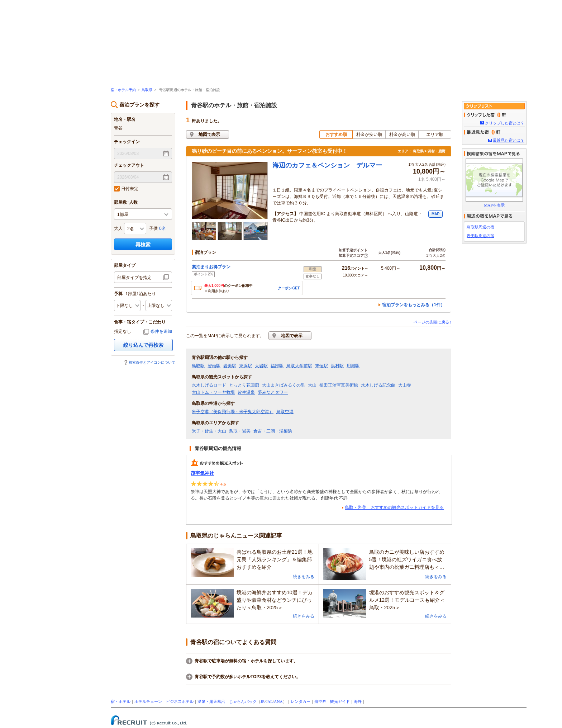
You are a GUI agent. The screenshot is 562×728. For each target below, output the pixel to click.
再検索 (143, 245)
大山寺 (405, 385)
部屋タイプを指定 (134, 278)
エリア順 (435, 134)
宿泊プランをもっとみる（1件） (413, 305)
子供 (153, 228)
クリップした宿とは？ (505, 123)
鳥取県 (147, 90)
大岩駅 (261, 366)
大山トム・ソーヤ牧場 (213, 392)
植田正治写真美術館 (339, 385)
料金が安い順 (369, 134)
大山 (312, 385)
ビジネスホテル (180, 701)
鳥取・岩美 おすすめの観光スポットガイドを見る (394, 507)
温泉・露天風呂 (211, 701)
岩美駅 (230, 366)
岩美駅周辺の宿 (480, 236)
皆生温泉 (246, 392)
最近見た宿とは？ (509, 140)
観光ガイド (340, 701)
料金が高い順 (402, 134)
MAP (435, 214)
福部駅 (277, 366)
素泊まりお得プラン (211, 267)
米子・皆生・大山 (209, 431)
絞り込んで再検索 (143, 345)
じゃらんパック (243, 701)
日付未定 (126, 189)
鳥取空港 (285, 412)
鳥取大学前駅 (299, 366)
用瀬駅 (353, 366)
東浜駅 (246, 366)
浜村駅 (337, 366)
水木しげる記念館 (378, 385)
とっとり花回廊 (244, 385)
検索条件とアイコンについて (152, 362)
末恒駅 (322, 366)
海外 (358, 701)
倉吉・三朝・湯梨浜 (273, 431)
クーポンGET (289, 288)
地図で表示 (209, 134)
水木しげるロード (209, 385)
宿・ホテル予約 (123, 90)
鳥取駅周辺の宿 (480, 227)
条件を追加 (161, 331)
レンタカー (301, 701)
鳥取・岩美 (240, 431)
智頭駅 (214, 366)
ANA (278, 701)
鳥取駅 (198, 366)
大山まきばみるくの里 (284, 385)
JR (263, 701)
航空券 (320, 701)
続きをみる (304, 577)
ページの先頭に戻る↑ (432, 322)
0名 (163, 228)
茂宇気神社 (202, 473)
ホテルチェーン (148, 701)
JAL (269, 701)
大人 (118, 228)
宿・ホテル (121, 701)
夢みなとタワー (273, 392)
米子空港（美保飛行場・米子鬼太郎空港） (233, 412)
